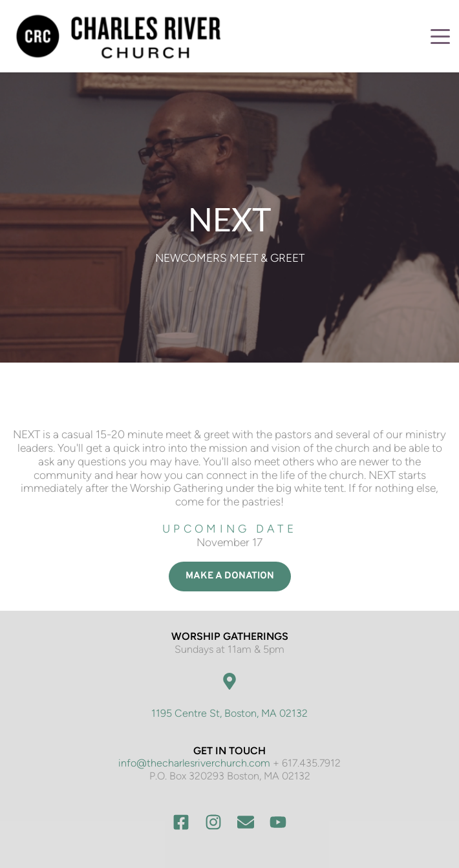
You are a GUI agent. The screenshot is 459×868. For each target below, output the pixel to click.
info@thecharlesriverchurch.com (194, 763)
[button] (440, 36)
